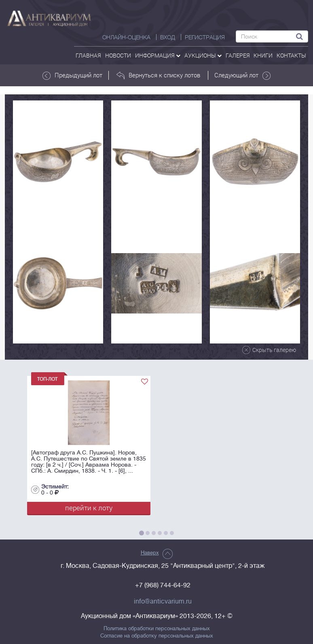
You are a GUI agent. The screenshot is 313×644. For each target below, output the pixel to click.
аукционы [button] (203, 55)
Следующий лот (242, 75)
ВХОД (168, 37)
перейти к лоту (89, 508)
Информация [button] (158, 55)
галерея (238, 55)
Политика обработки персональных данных (157, 629)
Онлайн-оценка (126, 37)
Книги (263, 55)
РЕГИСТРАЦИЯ (205, 37)
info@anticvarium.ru (163, 601)
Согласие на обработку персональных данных (157, 636)
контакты (291, 55)
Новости (118, 55)
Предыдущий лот (72, 75)
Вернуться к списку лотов (158, 75)
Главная (88, 55)
